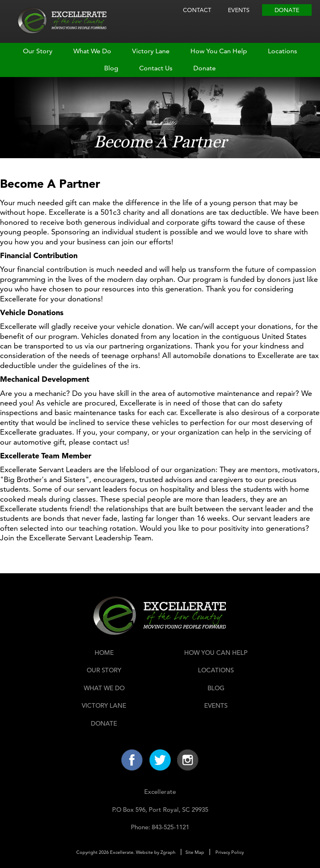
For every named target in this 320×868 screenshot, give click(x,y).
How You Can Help (219, 51)
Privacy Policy (230, 852)
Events (239, 10)
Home (104, 653)
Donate (287, 10)
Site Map (195, 852)
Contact (197, 10)
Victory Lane (151, 51)
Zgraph (168, 852)
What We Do (92, 51)
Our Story (38, 51)
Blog (111, 68)
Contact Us (156, 68)
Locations (282, 51)
